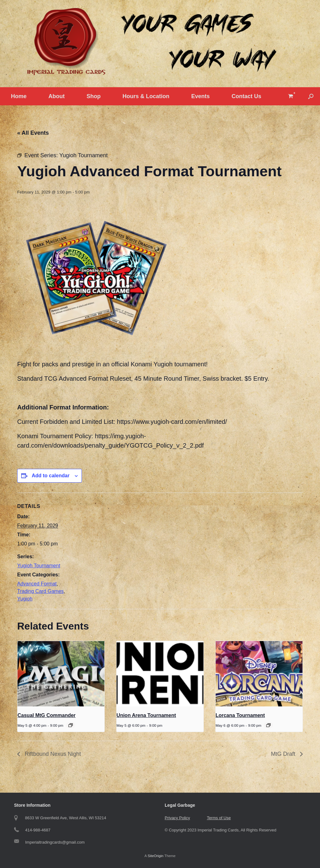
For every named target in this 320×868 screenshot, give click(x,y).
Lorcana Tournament (240, 715)
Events (200, 96)
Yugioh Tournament (39, 566)
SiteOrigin (155, 856)
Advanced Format (37, 584)
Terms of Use (219, 818)
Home (19, 96)
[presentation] (61, 674)
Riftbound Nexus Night (52, 754)
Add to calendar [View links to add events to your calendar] (50, 476)
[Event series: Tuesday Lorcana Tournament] (268, 725)
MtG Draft (284, 754)
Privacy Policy (177, 818)
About (57, 96)
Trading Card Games (40, 591)
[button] (311, 96)
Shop (94, 96)
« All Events (33, 133)
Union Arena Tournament (146, 715)
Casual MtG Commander (47, 715)
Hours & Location (146, 96)
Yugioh (25, 599)
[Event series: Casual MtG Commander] (71, 725)
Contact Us (246, 96)
